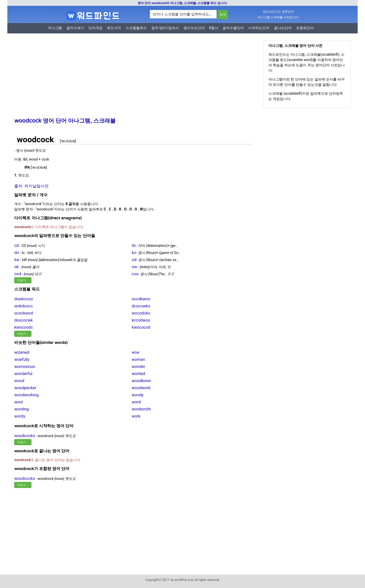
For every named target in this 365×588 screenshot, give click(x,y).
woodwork (141, 388)
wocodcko (141, 313)
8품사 (214, 28)
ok (16, 267)
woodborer (142, 381)
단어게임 (96, 28)
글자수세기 (75, 28)
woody (138, 395)
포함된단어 (305, 28)
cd (16, 246)
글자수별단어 (233, 28)
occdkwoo (141, 299)
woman (139, 359)
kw (17, 260)
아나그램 (55, 28)
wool (19, 402)
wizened (22, 352)
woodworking (26, 395)
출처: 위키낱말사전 (31, 186)
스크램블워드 (136, 28)
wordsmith (141, 409)
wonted (139, 374)
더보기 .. (23, 280)
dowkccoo (23, 299)
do (16, 253)
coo (135, 274)
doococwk (23, 320)
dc (134, 246)
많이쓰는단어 (194, 28)
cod (18, 274)
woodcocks (25, 436)
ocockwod (23, 313)
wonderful (23, 374)
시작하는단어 (259, 28)
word (136, 402)
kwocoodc (23, 327)
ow (134, 267)
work (136, 416)
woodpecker (25, 388)
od (134, 260)
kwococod (141, 327)
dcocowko (141, 306)
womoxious (25, 367)
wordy (20, 416)
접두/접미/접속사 (165, 28)
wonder (139, 367)
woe (136, 352)
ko (134, 253)
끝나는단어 (283, 28)
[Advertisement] (132, 79)
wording (21, 409)
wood (19, 381)
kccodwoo (141, 320)
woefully (22, 359)
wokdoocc (23, 306)
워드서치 (114, 28)
